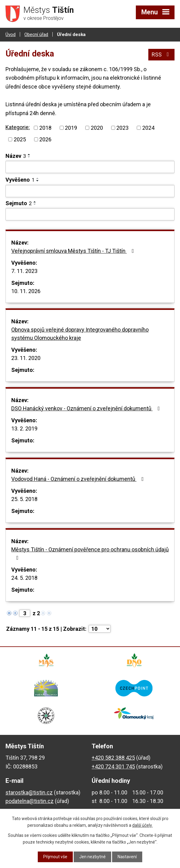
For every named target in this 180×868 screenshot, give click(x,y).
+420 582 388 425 (113, 758)
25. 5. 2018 (24, 499)
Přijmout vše (55, 857)
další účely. (142, 825)
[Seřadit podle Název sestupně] (29, 157)
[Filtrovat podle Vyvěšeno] (90, 191)
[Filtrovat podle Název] (90, 167)
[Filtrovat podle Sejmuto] (90, 214)
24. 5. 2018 (24, 578)
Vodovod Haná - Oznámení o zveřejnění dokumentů (79, 479)
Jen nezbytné (92, 857)
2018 (45, 128)
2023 (122, 128)
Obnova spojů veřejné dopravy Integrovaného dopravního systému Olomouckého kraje (80, 334)
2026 (45, 139)
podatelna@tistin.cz (30, 801)
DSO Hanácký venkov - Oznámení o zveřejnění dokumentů (87, 408)
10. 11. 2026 (26, 291)
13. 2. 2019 (24, 429)
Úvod (11, 35)
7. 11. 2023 (24, 271)
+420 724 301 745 (113, 766)
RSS (162, 54)
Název (16, 156)
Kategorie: (18, 127)
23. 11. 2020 (26, 358)
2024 (148, 128)
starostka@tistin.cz (29, 792)
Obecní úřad (36, 35)
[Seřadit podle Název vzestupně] (29, 154)
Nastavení (127, 857)
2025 (20, 139)
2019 (71, 128)
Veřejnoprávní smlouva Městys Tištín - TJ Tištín (74, 251)
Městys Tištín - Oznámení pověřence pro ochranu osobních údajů (90, 553)
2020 (97, 128)
